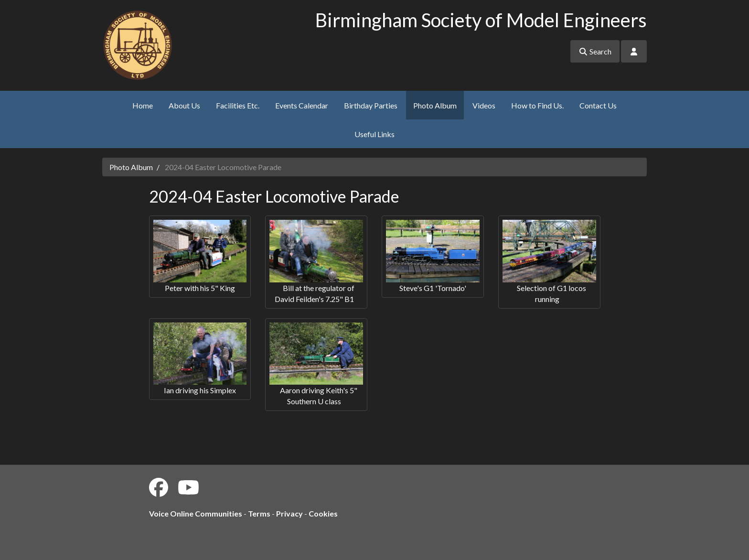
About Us (184, 105)
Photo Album (435, 105)
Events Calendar (302, 105)
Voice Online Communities (196, 513)
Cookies (323, 513)
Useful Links (374, 134)
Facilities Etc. (238, 105)
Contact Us (598, 105)
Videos (484, 105)
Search (595, 51)
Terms (259, 513)
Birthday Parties (371, 105)
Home (143, 105)
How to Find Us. (537, 105)
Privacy (289, 513)
